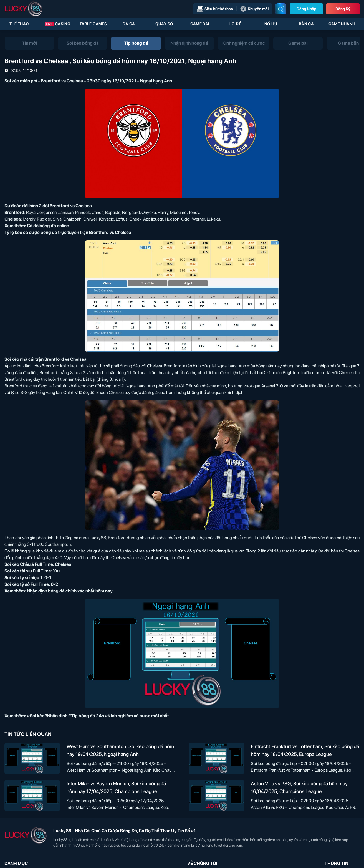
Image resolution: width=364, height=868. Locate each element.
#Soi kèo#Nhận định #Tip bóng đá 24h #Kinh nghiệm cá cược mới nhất (98, 716)
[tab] (29, 43)
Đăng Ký (343, 9)
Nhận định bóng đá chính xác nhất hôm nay (70, 591)
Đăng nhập (306, 9)
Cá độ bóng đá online (48, 226)
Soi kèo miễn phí (21, 81)
